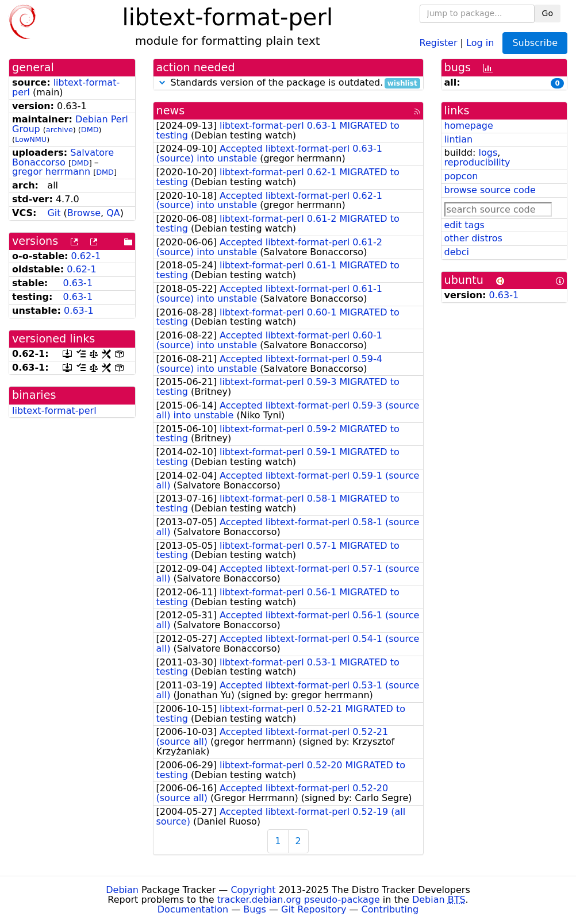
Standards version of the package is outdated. (288, 83)
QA (113, 213)
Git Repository (314, 909)
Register (439, 42)
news (171, 111)
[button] (162, 82)
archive (59, 130)
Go (548, 13)
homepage (469, 126)
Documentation (193, 909)
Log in (480, 42)
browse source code (490, 190)
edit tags (464, 225)
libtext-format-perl (66, 87)
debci (457, 252)
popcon (461, 176)
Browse (84, 213)
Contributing (390, 909)
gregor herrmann (51, 172)
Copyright (253, 890)
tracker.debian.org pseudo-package (299, 900)
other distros (473, 238)
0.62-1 (86, 256)
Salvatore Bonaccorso (63, 157)
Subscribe (535, 43)
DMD (90, 130)
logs (488, 153)
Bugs (255, 909)
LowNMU (31, 139)
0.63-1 (78, 283)
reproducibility (477, 162)
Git (54, 213)
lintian (459, 139)
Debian (122, 890)
